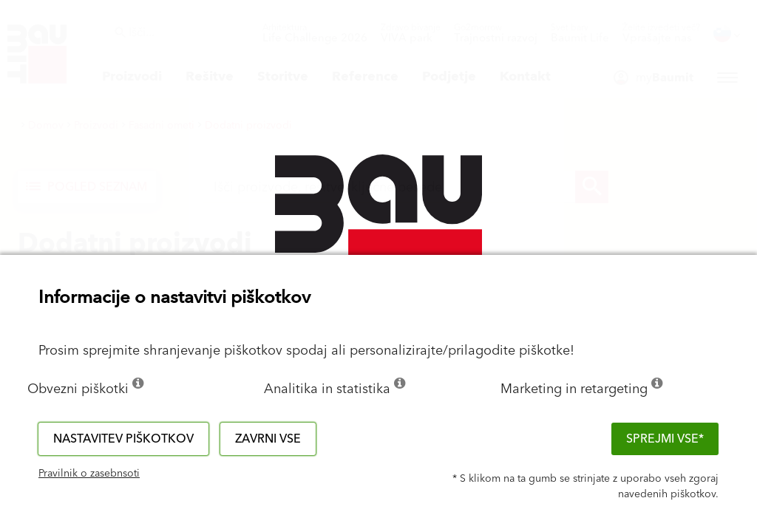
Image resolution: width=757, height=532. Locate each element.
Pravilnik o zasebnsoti (89, 474)
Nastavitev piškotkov (123, 439)
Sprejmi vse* (665, 439)
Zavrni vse (268, 439)
